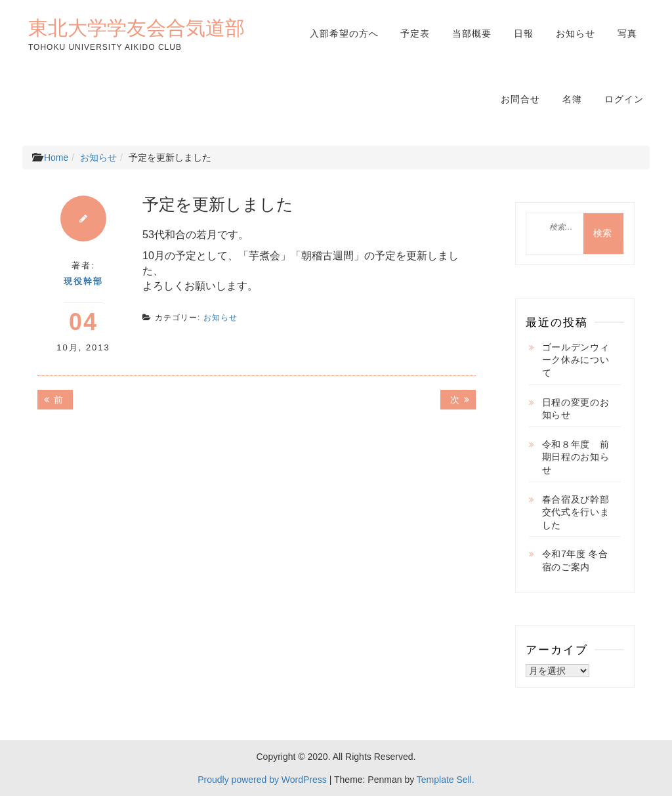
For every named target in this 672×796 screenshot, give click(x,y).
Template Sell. (446, 780)
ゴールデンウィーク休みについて (576, 360)
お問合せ (520, 99)
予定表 (415, 33)
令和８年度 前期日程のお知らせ (576, 457)
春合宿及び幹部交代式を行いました (576, 512)
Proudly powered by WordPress (262, 780)
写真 (627, 33)
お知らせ (576, 33)
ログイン (624, 99)
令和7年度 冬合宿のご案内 (575, 560)
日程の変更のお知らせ (576, 409)
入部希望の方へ (344, 33)
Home (56, 157)
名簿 (572, 99)
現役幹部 (83, 281)
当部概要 (472, 33)
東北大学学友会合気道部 (136, 28)
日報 (524, 33)
